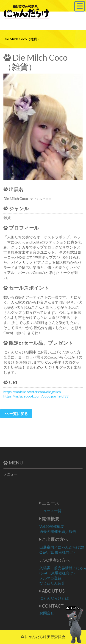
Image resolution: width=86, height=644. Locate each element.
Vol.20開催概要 (69, 526)
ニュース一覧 (67, 511)
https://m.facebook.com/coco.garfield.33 (36, 396)
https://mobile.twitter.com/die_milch (32, 392)
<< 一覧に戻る (16, 414)
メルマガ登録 (67, 578)
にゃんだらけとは (71, 598)
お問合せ (64, 613)
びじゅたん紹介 (69, 583)
